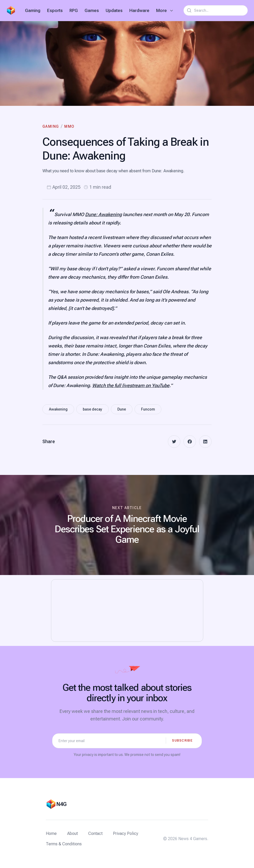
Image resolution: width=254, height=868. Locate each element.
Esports (55, 10)
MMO (69, 126)
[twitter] (174, 442)
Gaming (33, 10)
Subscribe (182, 740)
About (72, 833)
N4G (61, 804)
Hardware (139, 10)
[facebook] (190, 442)
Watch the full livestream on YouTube (131, 385)
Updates (114, 10)
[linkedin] (205, 442)
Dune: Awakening (103, 214)
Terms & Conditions (64, 844)
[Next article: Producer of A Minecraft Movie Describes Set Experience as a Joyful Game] (127, 525)
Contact (95, 833)
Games (92, 10)
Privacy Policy (126, 833)
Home (51, 833)
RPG (74, 10)
